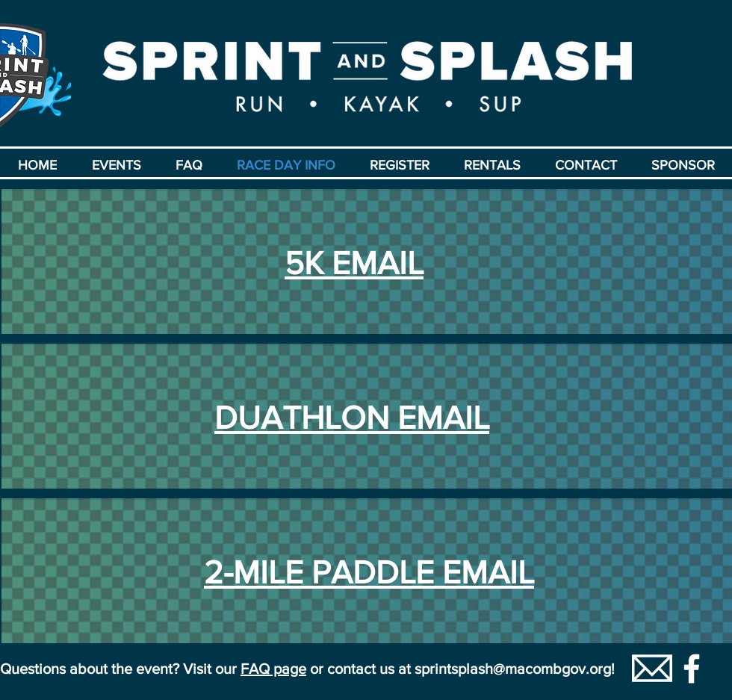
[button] (116, 165)
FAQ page (273, 669)
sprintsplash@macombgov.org (513, 669)
